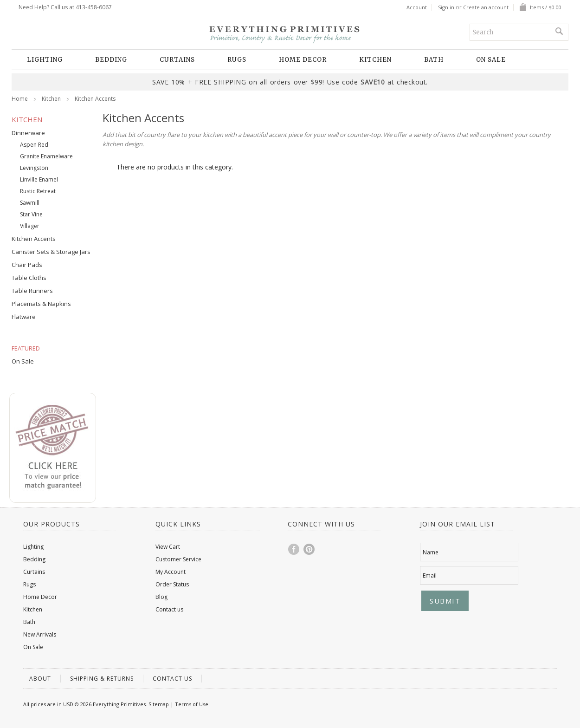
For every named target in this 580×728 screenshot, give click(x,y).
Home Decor (303, 60)
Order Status (172, 584)
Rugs (237, 60)
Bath (434, 60)
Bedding (111, 60)
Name (431, 552)
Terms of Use (192, 704)
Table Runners (32, 291)
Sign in (446, 7)
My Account (171, 572)
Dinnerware (28, 133)
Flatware (24, 317)
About (40, 679)
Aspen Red (34, 145)
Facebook (294, 549)
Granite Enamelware (46, 156)
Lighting (45, 60)
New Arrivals (40, 634)
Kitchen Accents (34, 239)
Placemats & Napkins (41, 304)
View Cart (168, 547)
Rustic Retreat (38, 191)
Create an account (486, 7)
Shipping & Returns (102, 679)
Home (20, 99)
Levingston (34, 168)
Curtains (177, 60)
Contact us (169, 609)
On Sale (491, 60)
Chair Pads (27, 265)
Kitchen (375, 60)
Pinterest (309, 549)
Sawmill (30, 203)
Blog (161, 597)
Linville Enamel (39, 179)
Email (430, 575)
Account (417, 7)
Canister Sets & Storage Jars (51, 252)
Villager (30, 226)
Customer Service (178, 559)
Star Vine (31, 214)
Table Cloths (29, 278)
